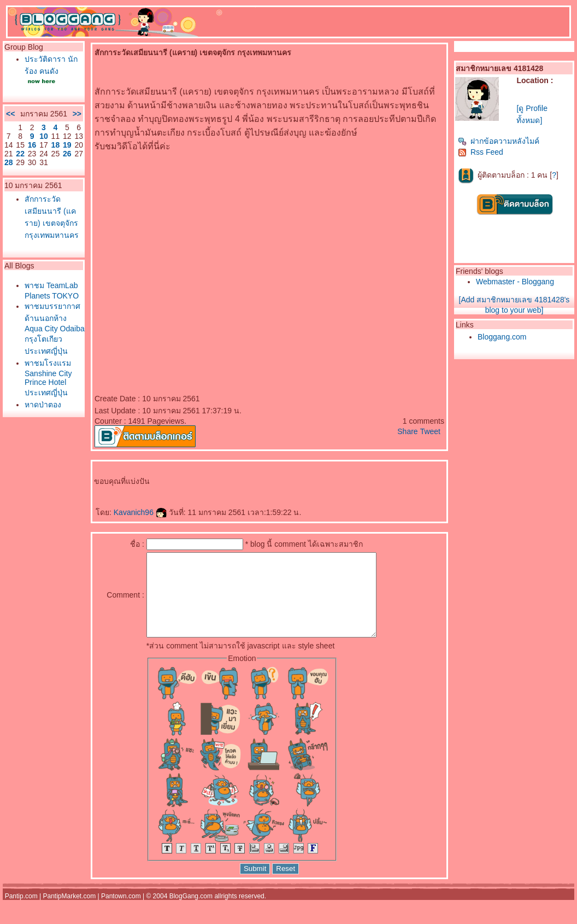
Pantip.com (21, 913)
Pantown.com (121, 913)
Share (407, 431)
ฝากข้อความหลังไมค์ (499, 141)
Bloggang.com (502, 337)
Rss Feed (481, 152)
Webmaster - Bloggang (515, 282)
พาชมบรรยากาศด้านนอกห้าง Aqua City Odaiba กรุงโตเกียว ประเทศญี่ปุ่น (55, 329)
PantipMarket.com (69, 913)
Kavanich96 (140, 512)
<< (10, 114)
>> (77, 114)
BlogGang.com (191, 913)
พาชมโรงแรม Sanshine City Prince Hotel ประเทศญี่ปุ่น (48, 378)
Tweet (430, 431)
